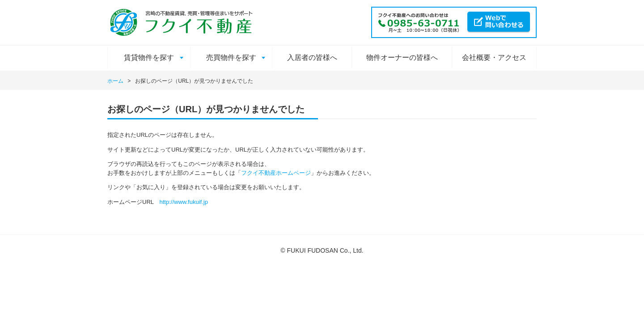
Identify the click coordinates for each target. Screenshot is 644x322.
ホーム (115, 81)
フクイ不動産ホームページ (276, 173)
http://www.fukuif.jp (184, 202)
